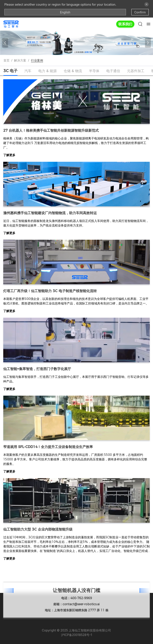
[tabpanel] (76, 336)
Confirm (140, 12)
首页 (6, 60)
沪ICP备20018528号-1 (76, 635)
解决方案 (20, 60)
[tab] (10, 71)
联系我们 (125, 24)
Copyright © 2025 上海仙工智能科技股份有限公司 (77, 630)
